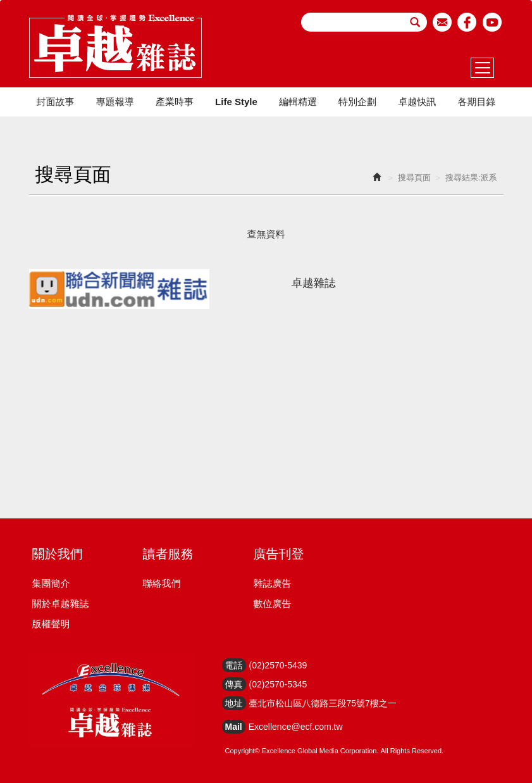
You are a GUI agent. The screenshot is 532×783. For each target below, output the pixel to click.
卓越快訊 (417, 102)
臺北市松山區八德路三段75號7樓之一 (323, 703)
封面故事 (56, 102)
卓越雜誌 (314, 283)
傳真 (234, 684)
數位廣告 (273, 604)
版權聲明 (51, 624)
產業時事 (175, 102)
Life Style (236, 102)
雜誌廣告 (273, 583)
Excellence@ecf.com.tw (296, 727)
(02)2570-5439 (278, 665)
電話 (234, 665)
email (442, 22)
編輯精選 (298, 102)
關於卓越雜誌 (61, 604)
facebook (467, 22)
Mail (234, 727)
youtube (492, 22)
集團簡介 (51, 583)
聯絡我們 (162, 583)
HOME (115, 46)
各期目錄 (476, 102)
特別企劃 (357, 102)
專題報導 (115, 102)
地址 (234, 703)
